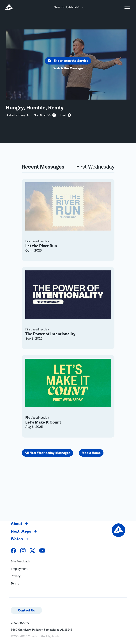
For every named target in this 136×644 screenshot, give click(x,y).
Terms (15, 583)
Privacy (16, 576)
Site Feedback (20, 561)
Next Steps (21, 531)
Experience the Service (68, 61)
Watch (17, 539)
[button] (127, 7)
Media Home (91, 453)
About (17, 524)
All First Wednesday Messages (47, 453)
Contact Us (26, 610)
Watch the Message (68, 68)
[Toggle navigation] (127, 7)
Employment (19, 569)
